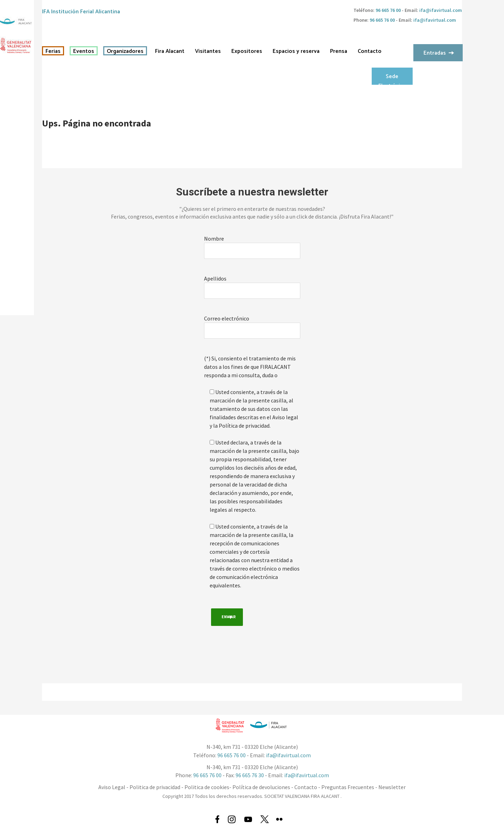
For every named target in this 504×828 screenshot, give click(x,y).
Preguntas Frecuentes (348, 787)
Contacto (370, 51)
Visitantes (208, 51)
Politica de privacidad (155, 787)
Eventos (84, 51)
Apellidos (215, 278)
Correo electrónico (227, 318)
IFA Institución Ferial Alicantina (81, 12)
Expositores (247, 51)
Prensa (339, 51)
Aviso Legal (112, 787)
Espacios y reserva (296, 51)
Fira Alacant (170, 51)
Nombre (214, 239)
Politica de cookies (207, 787)
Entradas (435, 53)
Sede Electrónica (392, 78)
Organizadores (125, 51)
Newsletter (392, 787)
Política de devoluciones (261, 787)
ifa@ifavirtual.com (441, 10)
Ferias (53, 51)
